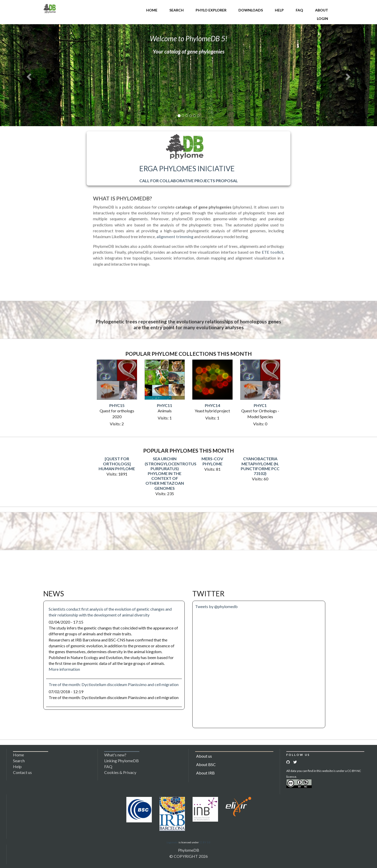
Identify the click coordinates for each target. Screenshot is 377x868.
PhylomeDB (189, 850)
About (322, 10)
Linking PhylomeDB (122, 761)
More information (64, 669)
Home (152, 10)
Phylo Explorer (211, 10)
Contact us (22, 772)
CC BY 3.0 (205, 842)
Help (279, 10)
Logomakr (172, 842)
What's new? (115, 755)
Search (177, 10)
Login (322, 18)
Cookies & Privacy (120, 772)
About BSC (206, 764)
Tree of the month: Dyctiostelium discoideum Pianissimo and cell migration (114, 684)
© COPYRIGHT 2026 (189, 856)
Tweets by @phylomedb (216, 606)
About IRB (205, 773)
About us (204, 756)
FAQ (299, 10)
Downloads (251, 10)
